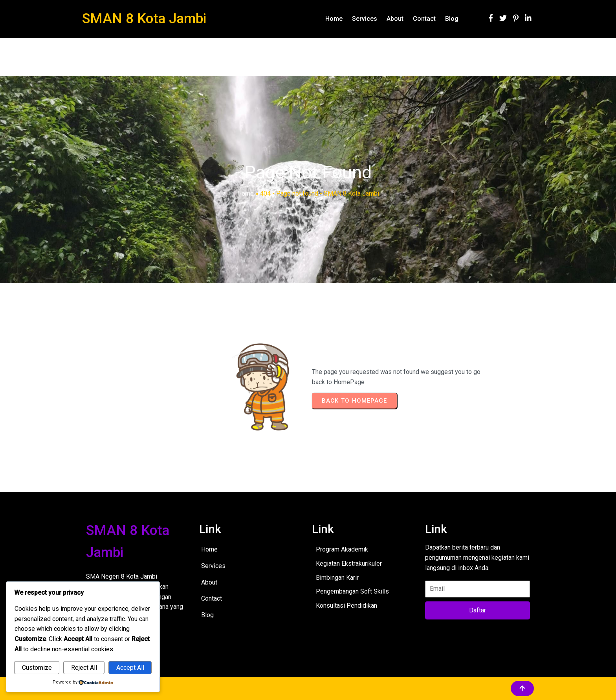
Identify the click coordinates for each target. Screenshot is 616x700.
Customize (37, 668)
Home (246, 193)
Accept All (130, 668)
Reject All (84, 668)
